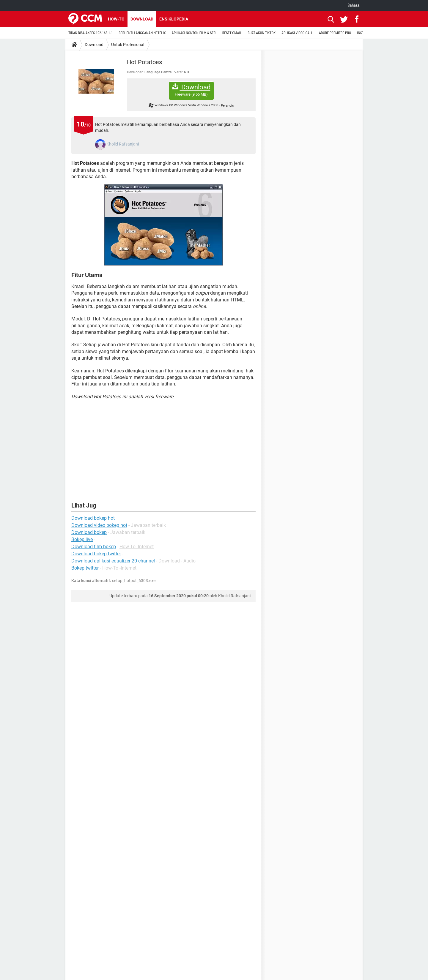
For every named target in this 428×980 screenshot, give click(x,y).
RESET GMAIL (232, 33)
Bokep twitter (85, 568)
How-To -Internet (137, 547)
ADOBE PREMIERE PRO (335, 33)
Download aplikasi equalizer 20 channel (113, 561)
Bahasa (354, 5)
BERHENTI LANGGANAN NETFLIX (142, 33)
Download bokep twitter (96, 554)
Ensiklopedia (174, 19)
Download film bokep (94, 547)
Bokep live (82, 539)
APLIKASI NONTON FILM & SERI (194, 33)
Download (142, 19)
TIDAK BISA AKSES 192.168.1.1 (91, 33)
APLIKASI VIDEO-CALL (297, 33)
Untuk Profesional (128, 45)
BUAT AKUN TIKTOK (262, 33)
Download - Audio (177, 561)
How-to (116, 19)
